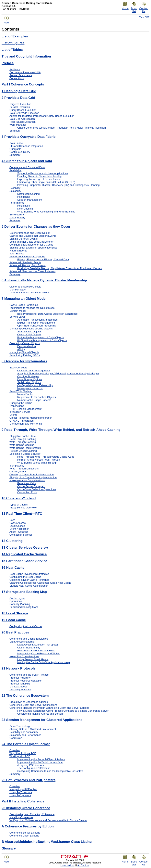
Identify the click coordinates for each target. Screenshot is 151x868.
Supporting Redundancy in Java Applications (43, 173)
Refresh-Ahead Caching (23, 451)
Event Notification (19, 529)
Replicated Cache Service (24, 554)
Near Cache (13, 568)
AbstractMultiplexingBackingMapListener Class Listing (47, 842)
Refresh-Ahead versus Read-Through (39, 460)
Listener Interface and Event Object (29, 233)
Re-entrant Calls (27, 483)
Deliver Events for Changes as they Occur (36, 227)
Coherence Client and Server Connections (33, 705)
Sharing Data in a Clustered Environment (33, 729)
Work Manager (18, 125)
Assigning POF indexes (31, 765)
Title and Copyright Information (26, 56)
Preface (8, 63)
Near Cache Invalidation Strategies (29, 574)
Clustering (12, 541)
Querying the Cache (21, 403)
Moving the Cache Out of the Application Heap (44, 662)
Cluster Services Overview (25, 548)
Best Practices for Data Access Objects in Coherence (47, 314)
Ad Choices (83, 865)
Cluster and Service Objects (25, 287)
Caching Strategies (28, 376)
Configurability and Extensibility (35, 385)
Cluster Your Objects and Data (27, 161)
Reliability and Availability (24, 732)
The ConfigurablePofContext (33, 768)
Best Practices (15, 632)
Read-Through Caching (23, 439)
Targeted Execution (20, 104)
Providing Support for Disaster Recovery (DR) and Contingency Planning (58, 185)
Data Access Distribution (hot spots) (38, 645)
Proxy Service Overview (23, 508)
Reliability (15, 188)
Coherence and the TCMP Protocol (29, 675)
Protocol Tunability (20, 684)
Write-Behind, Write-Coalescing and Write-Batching (46, 212)
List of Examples (15, 36)
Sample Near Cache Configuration (29, 586)
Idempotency (17, 466)
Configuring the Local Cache (26, 626)
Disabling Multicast (20, 689)
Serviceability (17, 215)
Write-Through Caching (23, 442)
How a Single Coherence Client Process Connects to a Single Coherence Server (63, 711)
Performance (17, 203)
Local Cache (14, 620)
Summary (15, 131)
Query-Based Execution (23, 110)
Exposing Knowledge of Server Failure (39, 179)
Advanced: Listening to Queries (27, 256)
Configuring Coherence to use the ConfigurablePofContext (50, 771)
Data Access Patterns (22, 642)
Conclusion (16, 738)
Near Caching (25, 209)
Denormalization (27, 346)
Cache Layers (17, 598)
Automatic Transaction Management (38, 320)
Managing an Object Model (24, 299)
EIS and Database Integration (26, 146)
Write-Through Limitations (24, 469)
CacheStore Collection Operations (37, 489)
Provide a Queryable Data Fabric (29, 137)
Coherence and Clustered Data (27, 167)
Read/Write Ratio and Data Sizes (36, 651)
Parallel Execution (20, 107)
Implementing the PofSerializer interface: (40, 762)
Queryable (15, 149)
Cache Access (17, 523)
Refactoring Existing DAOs (25, 355)
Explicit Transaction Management (36, 323)
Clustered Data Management (34, 370)
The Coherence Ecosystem (25, 696)
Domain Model (18, 311)
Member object (18, 290)
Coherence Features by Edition (28, 826)
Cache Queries (18, 472)
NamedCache (25, 394)
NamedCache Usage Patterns (34, 400)
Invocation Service (20, 412)
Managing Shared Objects (24, 352)
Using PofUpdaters (20, 795)
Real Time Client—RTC (22, 514)
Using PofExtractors (21, 792)
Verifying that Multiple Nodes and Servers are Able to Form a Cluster (48, 820)
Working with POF (20, 756)
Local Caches (17, 526)
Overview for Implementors (24, 361)
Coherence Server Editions (25, 833)
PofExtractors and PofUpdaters (29, 780)
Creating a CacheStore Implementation (32, 474)
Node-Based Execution (23, 122)
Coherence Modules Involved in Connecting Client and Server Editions (49, 708)
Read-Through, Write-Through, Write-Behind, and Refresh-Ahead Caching (61, 430)
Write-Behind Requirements (25, 448)
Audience (15, 69)
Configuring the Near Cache (25, 577)
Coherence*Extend (19, 498)
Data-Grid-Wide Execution (24, 113)
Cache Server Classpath (31, 486)
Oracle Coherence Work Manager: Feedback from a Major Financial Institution (62, 128)
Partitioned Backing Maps (24, 607)
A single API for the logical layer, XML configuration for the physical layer (58, 373)
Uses (12, 520)
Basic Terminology (20, 726)
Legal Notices (68, 865)
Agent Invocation (19, 532)
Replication (24, 206)
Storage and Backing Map (24, 592)
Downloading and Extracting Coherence (32, 814)
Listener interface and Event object (29, 293)
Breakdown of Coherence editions (29, 702)
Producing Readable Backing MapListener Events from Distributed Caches (59, 268)
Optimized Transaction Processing (37, 326)
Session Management (30, 200)
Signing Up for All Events (23, 239)
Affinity (21, 349)
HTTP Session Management (25, 409)
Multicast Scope (18, 687)
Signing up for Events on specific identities (33, 248)
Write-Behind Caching (22, 445)
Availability (15, 170)
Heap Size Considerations (24, 656)
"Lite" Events (17, 254)
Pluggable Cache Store (23, 436)
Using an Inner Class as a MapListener (31, 242)
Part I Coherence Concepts (23, 84)
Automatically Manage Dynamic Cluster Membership (44, 280)
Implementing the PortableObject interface (41, 759)
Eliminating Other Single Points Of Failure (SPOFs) (46, 182)
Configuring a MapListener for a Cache (31, 245)
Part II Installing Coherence (23, 801)
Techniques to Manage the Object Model (32, 308)
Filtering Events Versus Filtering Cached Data (43, 259)
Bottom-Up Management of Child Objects (41, 337)
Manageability (17, 217)
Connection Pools (27, 492)
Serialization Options (29, 382)
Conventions (17, 78)
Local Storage (15, 613)
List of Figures (13, 43)
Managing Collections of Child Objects (31, 329)
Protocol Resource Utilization (26, 681)
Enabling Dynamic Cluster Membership (39, 176)
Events (13, 415)
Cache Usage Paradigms (24, 305)
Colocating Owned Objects (25, 343)
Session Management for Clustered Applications (42, 720)
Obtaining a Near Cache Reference (29, 580)
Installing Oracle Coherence (26, 808)
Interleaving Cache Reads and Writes (38, 653)
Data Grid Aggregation (22, 119)
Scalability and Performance (25, 735)
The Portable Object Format (26, 744)
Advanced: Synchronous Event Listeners (32, 271)
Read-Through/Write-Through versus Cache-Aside (46, 457)
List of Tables (12, 50)
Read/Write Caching (21, 391)
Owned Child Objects (29, 334)
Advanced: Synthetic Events (25, 262)
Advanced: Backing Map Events (28, 265)
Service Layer (17, 317)
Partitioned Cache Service (24, 561)
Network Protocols (19, 668)
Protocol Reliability (20, 678)
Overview (15, 750)
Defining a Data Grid (19, 91)
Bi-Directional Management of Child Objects (42, 340)
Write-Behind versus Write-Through (37, 463)
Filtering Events (18, 251)
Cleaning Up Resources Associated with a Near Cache (40, 583)
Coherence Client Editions (24, 836)
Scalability (15, 191)
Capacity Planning (20, 604)
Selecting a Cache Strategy (25, 454)
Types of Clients (19, 505)
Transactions (17, 406)
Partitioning (24, 197)
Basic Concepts (18, 368)
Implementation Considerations (27, 480)
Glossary (9, 848)
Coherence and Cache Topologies (29, 639)
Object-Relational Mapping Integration (31, 418)
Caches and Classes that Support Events (33, 236)
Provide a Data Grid (18, 98)
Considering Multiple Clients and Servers (40, 714)
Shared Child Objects (29, 332)
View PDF (144, 17)
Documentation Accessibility (25, 72)
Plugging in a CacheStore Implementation (33, 477)
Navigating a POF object (23, 789)
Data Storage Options (30, 379)
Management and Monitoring (26, 424)
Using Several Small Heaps (33, 659)
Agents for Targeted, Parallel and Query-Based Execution (42, 116)
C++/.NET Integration (22, 421)
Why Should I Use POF (23, 753)
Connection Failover (21, 535)
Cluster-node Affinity (29, 648)
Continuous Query (20, 152)
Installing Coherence (21, 817)
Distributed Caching (28, 194)
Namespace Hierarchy (30, 388)
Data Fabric (16, 143)
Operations (16, 601)
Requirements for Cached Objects (37, 397)
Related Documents (21, 75)
